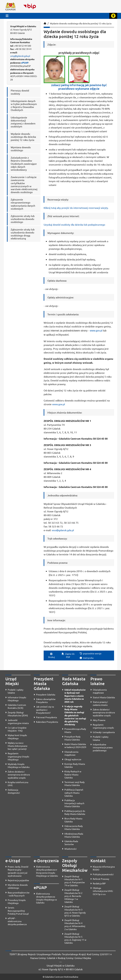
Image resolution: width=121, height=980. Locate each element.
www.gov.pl (96, 331)
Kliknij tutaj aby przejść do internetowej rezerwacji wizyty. (76, 208)
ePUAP (25, 63)
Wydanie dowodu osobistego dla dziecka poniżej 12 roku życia (81, 23)
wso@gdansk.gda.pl (63, 530)
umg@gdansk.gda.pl (20, 56)
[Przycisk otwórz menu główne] (7, 16)
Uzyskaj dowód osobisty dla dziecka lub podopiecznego (74, 224)
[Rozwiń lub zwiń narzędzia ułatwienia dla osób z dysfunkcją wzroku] (113, 16)
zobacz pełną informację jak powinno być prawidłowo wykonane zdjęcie (79, 87)
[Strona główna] (45, 23)
